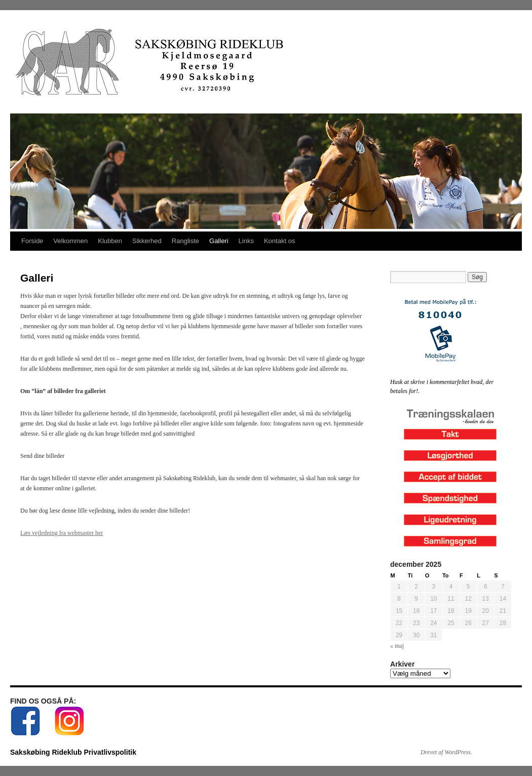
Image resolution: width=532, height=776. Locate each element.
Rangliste (185, 241)
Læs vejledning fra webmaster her (62, 533)
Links (246, 241)
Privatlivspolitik (110, 752)
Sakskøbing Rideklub (47, 752)
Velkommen (70, 241)
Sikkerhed (147, 241)
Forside (32, 241)
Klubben (110, 241)
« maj (397, 646)
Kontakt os (279, 241)
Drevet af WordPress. (446, 752)
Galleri (219, 241)
